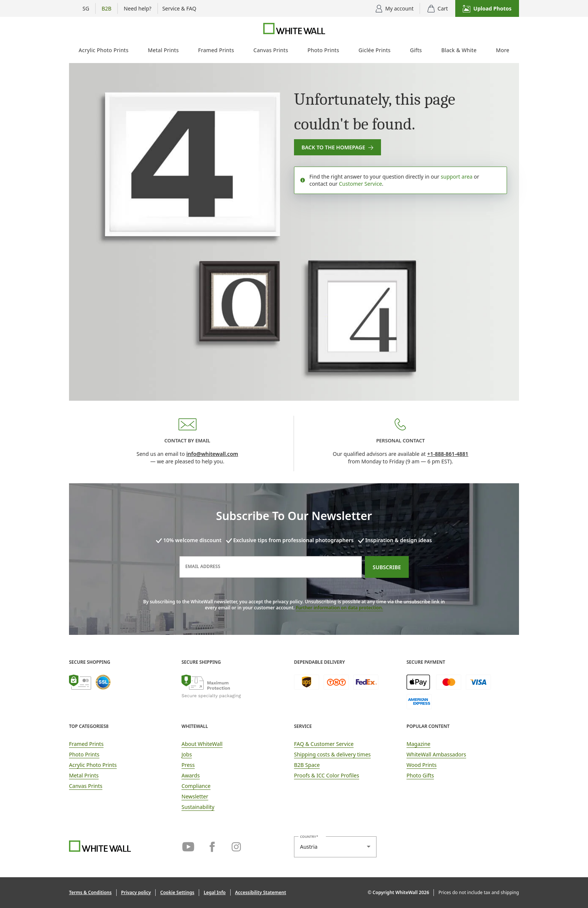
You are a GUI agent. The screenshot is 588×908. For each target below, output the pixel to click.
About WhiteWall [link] (202, 744)
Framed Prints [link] (86, 744)
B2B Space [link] (307, 765)
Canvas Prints (271, 50)
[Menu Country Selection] (82, 8)
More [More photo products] (503, 50)
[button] (487, 8)
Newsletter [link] (195, 796)
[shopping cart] (438, 8)
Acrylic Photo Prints (104, 50)
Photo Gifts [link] (420, 775)
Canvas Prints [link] (86, 786)
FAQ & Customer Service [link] (324, 744)
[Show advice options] (138, 8)
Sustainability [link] (198, 807)
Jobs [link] (187, 754)
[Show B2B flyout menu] (106, 8)
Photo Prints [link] (84, 754)
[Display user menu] (395, 8)
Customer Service (361, 184)
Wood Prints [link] (421, 765)
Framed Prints (216, 50)
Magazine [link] (418, 744)
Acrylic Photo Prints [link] (93, 765)
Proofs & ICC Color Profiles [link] (327, 775)
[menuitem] (103, 52)
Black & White (459, 50)
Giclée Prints (374, 50)
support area (457, 177)
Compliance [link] (196, 786)
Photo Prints (323, 50)
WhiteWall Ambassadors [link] (436, 754)
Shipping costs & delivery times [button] (332, 754)
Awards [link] (191, 775)
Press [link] (188, 765)
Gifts (416, 50)
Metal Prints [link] (84, 775)
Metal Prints (163, 50)
